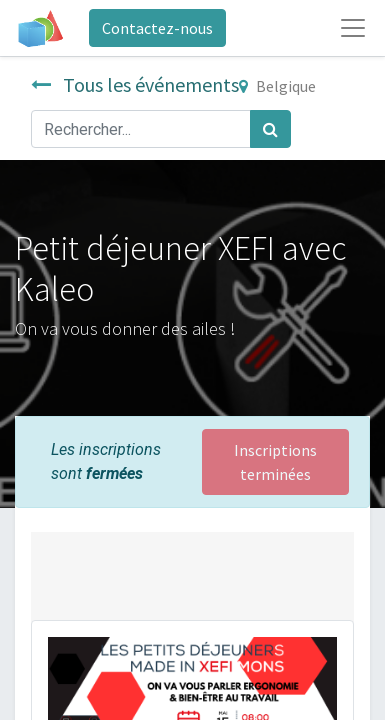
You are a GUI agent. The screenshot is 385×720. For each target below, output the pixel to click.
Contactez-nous (157, 28)
